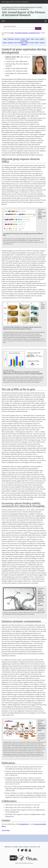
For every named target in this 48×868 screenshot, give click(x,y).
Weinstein (24, 44)
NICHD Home (8, 847)
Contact (21, 847)
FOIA (39, 847)
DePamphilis (24, 41)
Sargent (42, 42)
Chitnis (28, 39)
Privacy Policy (33, 847)
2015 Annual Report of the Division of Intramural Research (23, 14)
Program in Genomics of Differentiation (27, 33)
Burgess (17, 39)
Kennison (10, 42)
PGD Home (11, 39)
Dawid (42, 39)
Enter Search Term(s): (10, 26)
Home (12, 33)
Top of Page (6, 830)
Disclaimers (26, 847)
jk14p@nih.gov (24, 824)
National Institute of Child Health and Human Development (22, 8)
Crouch (37, 39)
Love (16, 42)
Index (5, 39)
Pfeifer (37, 42)
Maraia (27, 42)
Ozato (32, 42)
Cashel (23, 39)
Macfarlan (21, 42)
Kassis (5, 42)
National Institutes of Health (15, 2)
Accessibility (15, 847)
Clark (32, 39)
